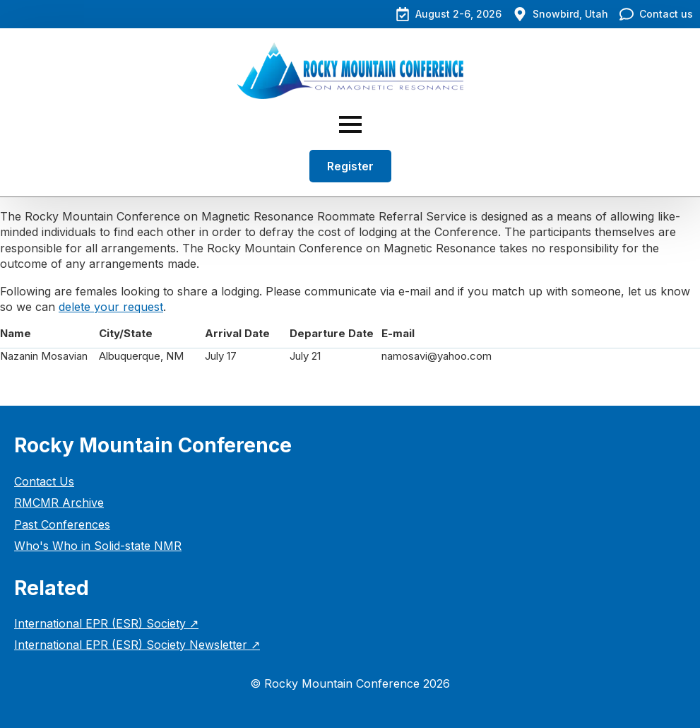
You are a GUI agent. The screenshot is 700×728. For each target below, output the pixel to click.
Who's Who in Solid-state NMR (98, 546)
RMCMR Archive (59, 503)
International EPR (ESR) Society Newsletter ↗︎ (137, 645)
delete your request (111, 307)
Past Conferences (62, 524)
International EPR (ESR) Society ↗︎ (106, 623)
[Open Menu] (350, 124)
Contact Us (44, 481)
